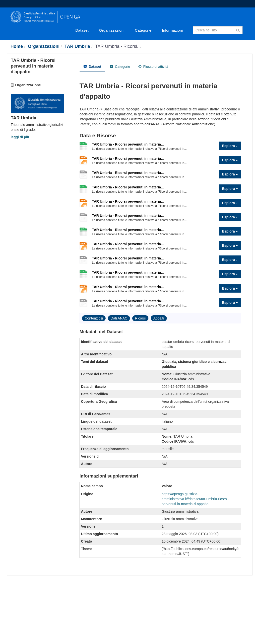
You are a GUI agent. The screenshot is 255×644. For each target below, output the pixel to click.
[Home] (17, 46)
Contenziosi (94, 318)
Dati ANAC (119, 318)
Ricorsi (140, 318)
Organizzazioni (112, 30)
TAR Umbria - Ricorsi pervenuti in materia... (128, 144)
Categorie (143, 30)
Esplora (230, 146)
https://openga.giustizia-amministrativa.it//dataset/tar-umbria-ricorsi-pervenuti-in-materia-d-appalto (195, 499)
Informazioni (172, 30)
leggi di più (20, 137)
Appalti (159, 318)
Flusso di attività (153, 67)
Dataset (82, 30)
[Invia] (238, 30)
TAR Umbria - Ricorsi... (118, 46)
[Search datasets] (218, 30)
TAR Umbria (77, 46)
